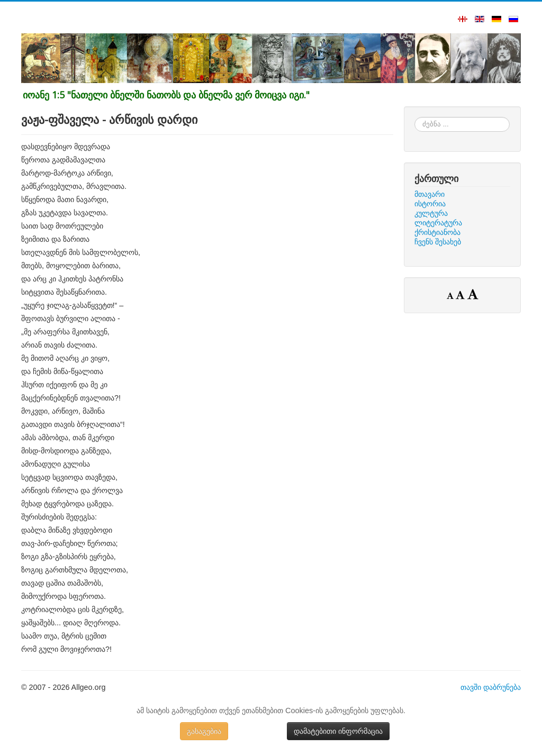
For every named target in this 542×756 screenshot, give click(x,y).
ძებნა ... (415, 117)
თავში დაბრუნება (491, 687)
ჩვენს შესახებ (438, 242)
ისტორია (430, 204)
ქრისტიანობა (437, 232)
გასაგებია (204, 731)
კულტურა (431, 213)
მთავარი (430, 194)
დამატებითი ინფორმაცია (338, 731)
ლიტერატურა (438, 223)
